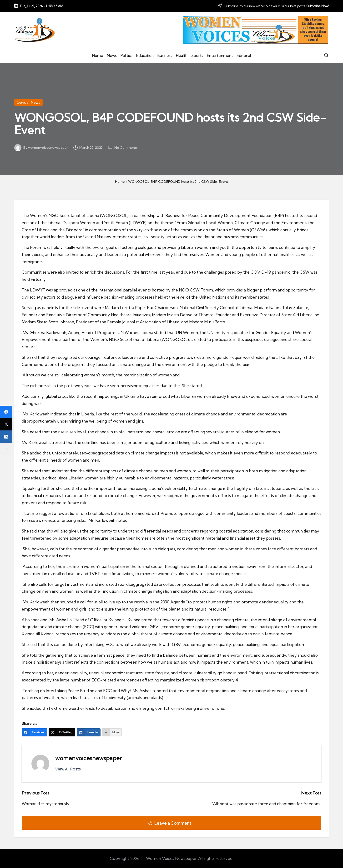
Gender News (28, 102)
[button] (68, 769)
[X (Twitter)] (62, 732)
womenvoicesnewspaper (89, 758)
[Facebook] (34, 732)
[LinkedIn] (89, 732)
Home (120, 182)
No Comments (123, 148)
